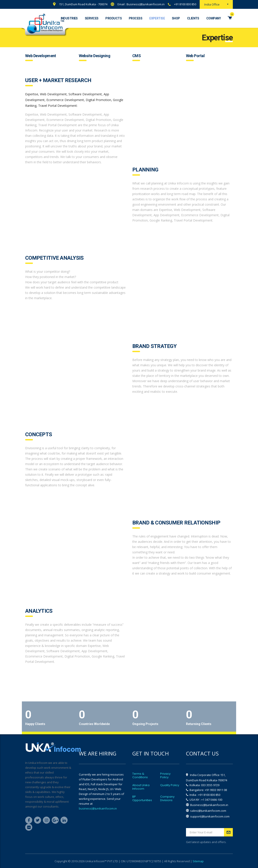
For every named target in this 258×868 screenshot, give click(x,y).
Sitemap (198, 861)
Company (213, 18)
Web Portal (195, 56)
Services (92, 18)
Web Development (41, 56)
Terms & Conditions (140, 776)
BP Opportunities (142, 798)
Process (136, 18)
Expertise (157, 18)
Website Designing (95, 56)
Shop (176, 18)
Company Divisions (167, 798)
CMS (137, 56)
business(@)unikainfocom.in (98, 808)
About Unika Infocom (141, 787)
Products (114, 18)
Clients (193, 18)
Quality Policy (170, 785)
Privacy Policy (165, 776)
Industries (69, 18)
